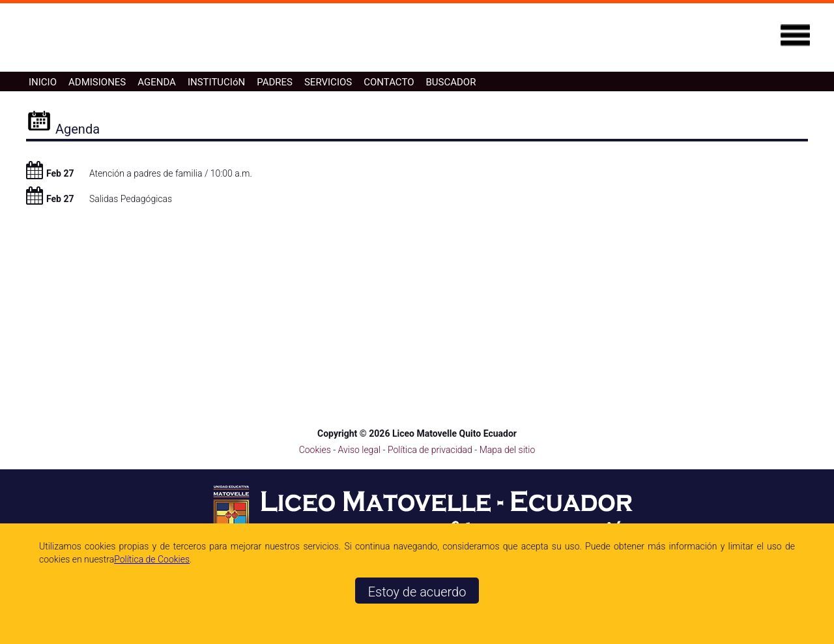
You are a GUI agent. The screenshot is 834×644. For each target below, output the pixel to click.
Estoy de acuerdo (417, 592)
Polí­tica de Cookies (152, 559)
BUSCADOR (451, 82)
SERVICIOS (328, 82)
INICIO (43, 82)
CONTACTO (389, 82)
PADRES (275, 82)
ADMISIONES (97, 82)
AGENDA (157, 82)
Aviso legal (361, 450)
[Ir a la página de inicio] (417, 50)
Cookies (315, 450)
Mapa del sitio (508, 450)
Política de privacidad (431, 450)
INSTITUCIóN (216, 82)
